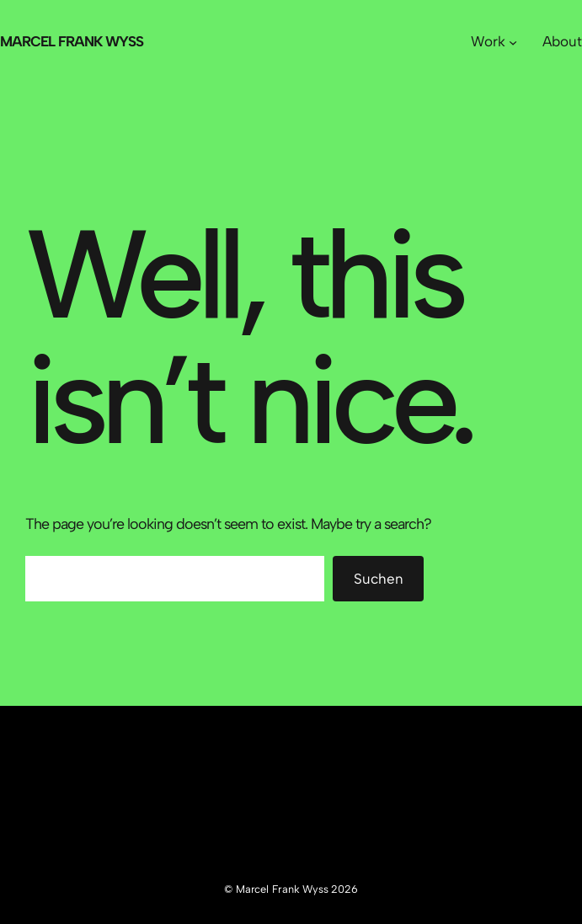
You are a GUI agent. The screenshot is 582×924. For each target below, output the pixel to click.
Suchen (379, 579)
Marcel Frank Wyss (72, 41)
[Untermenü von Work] (513, 42)
